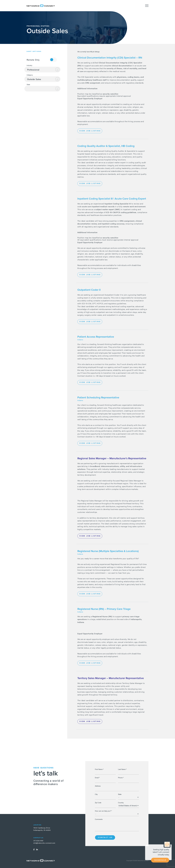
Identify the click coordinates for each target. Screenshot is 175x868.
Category (30, 75)
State (28, 84)
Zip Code (98, 803)
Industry (29, 65)
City (96, 794)
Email (97, 778)
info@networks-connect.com (44, 843)
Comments (99, 819)
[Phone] (128, 781)
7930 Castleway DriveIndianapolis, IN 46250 (42, 829)
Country (121, 803)
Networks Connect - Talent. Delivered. (41, 6)
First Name (99, 769)
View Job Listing (90, 131)
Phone (121, 778)
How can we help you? (103, 811)
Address (98, 786)
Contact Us (105, 837)
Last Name (122, 769)
